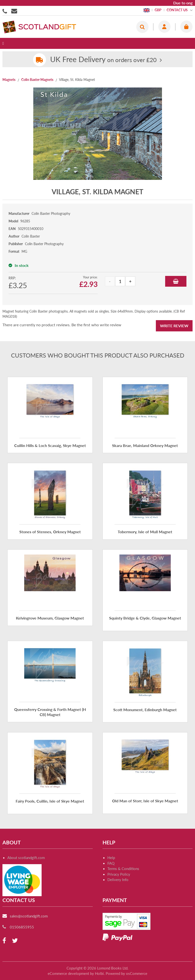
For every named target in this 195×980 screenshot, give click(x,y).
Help (111, 858)
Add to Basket (176, 281)
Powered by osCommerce (126, 973)
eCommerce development (68, 973)
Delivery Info (118, 880)
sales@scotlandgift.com (29, 916)
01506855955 (6, 11)
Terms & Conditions (123, 869)
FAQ (111, 863)
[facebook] (4, 941)
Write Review (174, 326)
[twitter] (15, 941)
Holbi (99, 973)
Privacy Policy (119, 874)
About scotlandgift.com (26, 858)
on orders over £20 (103, 60)
